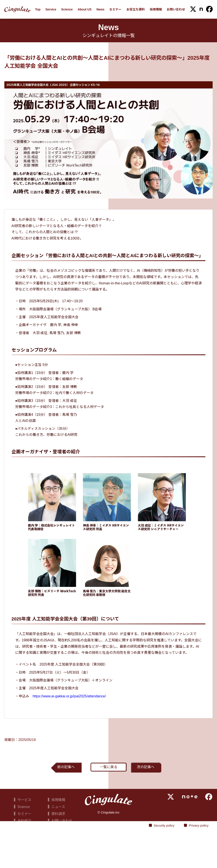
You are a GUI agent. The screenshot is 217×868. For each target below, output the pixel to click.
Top (38, 9)
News (100, 9)
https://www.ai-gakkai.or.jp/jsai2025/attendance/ (71, 723)
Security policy (157, 863)
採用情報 (156, 9)
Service (51, 9)
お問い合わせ (176, 9)
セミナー (115, 9)
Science (67, 9)
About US (85, 9)
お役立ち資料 (136, 9)
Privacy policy (196, 863)
